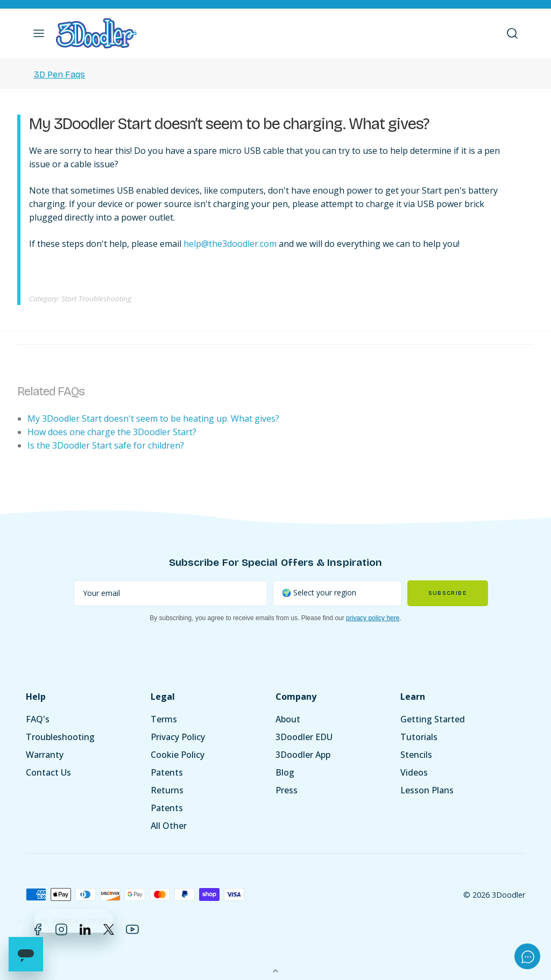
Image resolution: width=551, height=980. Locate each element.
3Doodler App (303, 755)
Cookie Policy (178, 755)
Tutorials (419, 737)
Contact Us (48, 772)
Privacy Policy (178, 737)
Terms (164, 719)
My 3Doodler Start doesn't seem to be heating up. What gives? (153, 418)
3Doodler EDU (304, 737)
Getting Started (433, 719)
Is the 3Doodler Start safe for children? (106, 445)
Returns (167, 790)
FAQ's (38, 719)
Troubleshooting (60, 737)
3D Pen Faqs (59, 74)
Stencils (416, 755)
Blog (285, 772)
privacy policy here (373, 618)
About (288, 719)
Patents (167, 772)
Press (287, 790)
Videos (414, 772)
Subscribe (447, 593)
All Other (169, 826)
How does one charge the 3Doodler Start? (112, 432)
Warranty (45, 755)
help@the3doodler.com (230, 244)
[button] (39, 33)
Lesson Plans (427, 790)
